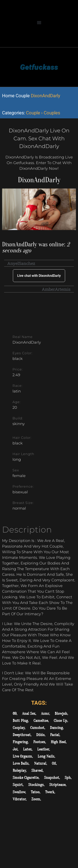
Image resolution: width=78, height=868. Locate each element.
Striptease (57, 785)
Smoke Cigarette (26, 778)
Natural (40, 763)
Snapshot (52, 778)
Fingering (20, 742)
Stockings (36, 785)
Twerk (50, 792)
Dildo (40, 735)
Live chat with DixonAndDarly (39, 276)
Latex (27, 749)
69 (15, 714)
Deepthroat (22, 735)
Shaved (37, 771)
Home (8, 96)
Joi (15, 749)
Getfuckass (39, 67)
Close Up (60, 721)
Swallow (19, 792)
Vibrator (19, 799)
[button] (39, 23)
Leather (43, 749)
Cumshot (37, 728)
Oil (54, 763)
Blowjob (61, 714)
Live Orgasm (22, 756)
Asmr (45, 714)
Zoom (36, 799)
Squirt (18, 785)
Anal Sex (29, 714)
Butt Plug (20, 721)
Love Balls (21, 763)
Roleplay (19, 771)
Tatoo (35, 792)
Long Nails (46, 756)
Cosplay (19, 728)
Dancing (56, 728)
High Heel (58, 742)
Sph (68, 778)
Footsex (39, 742)
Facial (55, 735)
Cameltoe (41, 721)
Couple (23, 96)
